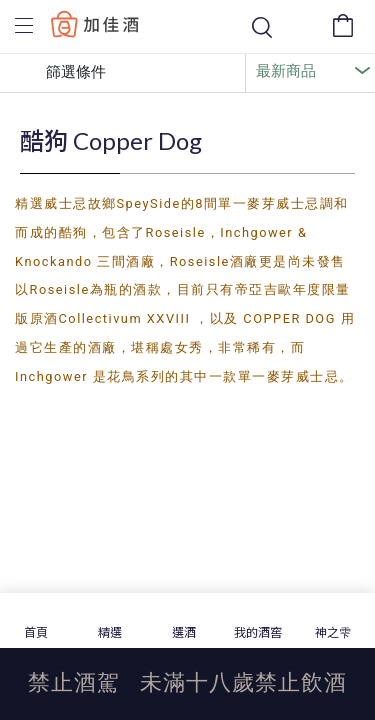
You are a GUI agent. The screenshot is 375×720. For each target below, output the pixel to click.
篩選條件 (61, 73)
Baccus (95, 23)
